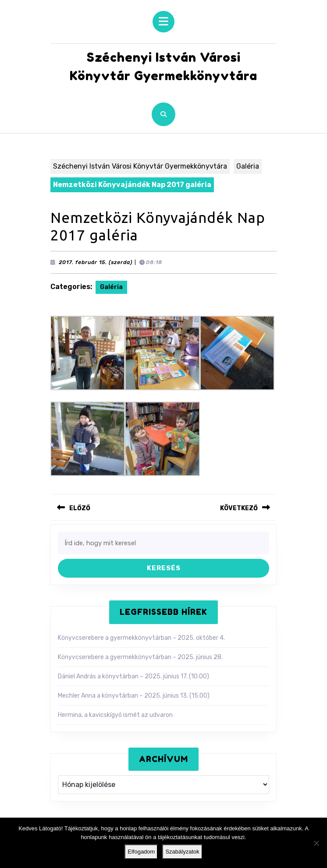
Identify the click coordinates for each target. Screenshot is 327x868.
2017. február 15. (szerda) (96, 262)
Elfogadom (141, 852)
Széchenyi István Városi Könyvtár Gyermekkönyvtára (140, 166)
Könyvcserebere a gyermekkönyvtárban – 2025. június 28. (140, 657)
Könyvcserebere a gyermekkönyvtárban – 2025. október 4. (141, 638)
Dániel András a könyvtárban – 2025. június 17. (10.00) (133, 676)
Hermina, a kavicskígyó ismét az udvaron (115, 715)
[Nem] (316, 843)
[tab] (163, 22)
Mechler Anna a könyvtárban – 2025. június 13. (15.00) (134, 696)
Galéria (248, 166)
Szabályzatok (182, 852)
